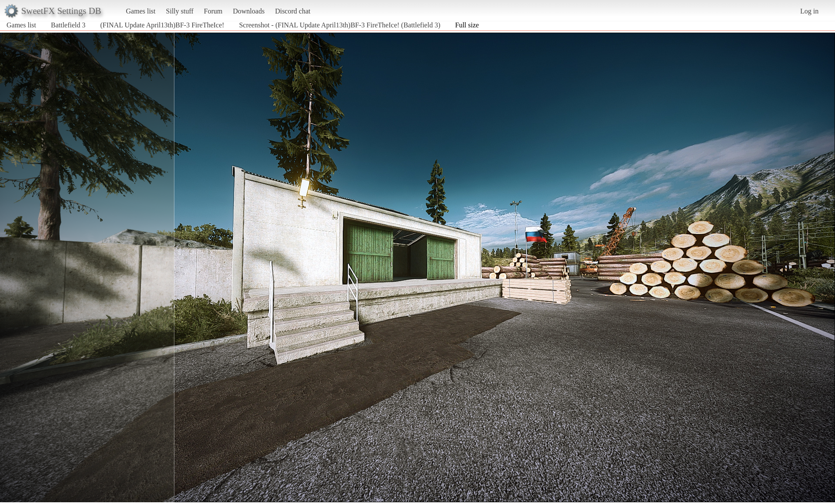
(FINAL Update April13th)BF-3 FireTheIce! (162, 25)
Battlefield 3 (68, 25)
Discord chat (292, 11)
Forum (213, 11)
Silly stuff (180, 11)
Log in (809, 11)
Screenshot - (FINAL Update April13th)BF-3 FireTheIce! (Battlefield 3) (340, 25)
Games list (141, 11)
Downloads (249, 11)
